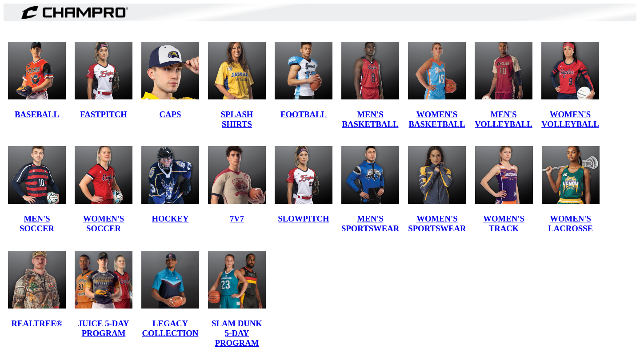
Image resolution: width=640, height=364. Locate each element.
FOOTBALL (304, 114)
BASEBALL (37, 114)
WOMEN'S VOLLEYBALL (570, 119)
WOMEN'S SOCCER (104, 224)
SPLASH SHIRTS (237, 119)
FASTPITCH (104, 114)
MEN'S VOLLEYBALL (504, 119)
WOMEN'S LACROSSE (570, 224)
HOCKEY (170, 219)
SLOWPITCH (303, 219)
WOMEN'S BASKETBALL (437, 119)
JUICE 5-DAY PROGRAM (103, 328)
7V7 (237, 219)
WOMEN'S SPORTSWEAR (437, 224)
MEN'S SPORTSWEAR (370, 224)
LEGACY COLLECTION (170, 328)
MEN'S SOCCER (37, 224)
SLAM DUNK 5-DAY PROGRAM (237, 333)
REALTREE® (37, 323)
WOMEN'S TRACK (504, 224)
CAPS (170, 114)
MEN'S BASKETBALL (370, 119)
